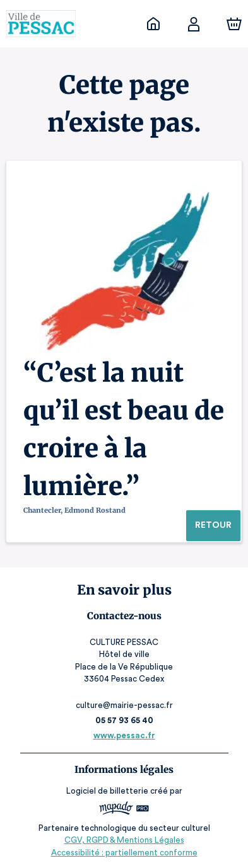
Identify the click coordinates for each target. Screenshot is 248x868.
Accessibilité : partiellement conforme (124, 853)
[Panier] (234, 24)
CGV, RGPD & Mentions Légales (124, 840)
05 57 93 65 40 (124, 720)
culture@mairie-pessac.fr (124, 705)
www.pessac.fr (124, 735)
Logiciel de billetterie (108, 791)
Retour (213, 525)
